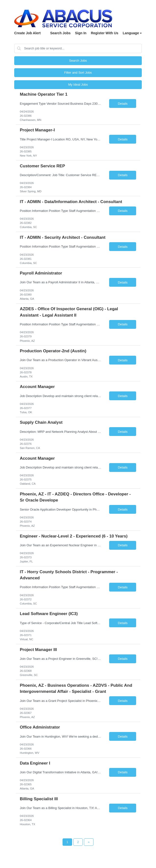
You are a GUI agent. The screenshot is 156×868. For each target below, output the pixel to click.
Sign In (81, 33)
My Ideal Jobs (78, 85)
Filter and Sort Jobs (78, 73)
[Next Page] (89, 842)
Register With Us (104, 33)
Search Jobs (60, 33)
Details (123, 104)
